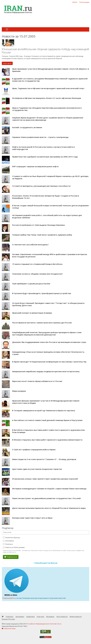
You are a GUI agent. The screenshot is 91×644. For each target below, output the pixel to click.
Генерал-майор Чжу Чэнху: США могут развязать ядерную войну (42, 235)
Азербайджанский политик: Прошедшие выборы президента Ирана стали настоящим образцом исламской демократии (47, 334)
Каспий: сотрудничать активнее (27, 127)
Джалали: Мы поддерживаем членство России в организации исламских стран (49, 342)
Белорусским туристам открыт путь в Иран (32, 518)
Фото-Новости (62, 617)
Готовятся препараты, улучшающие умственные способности (41, 186)
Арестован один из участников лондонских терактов (37, 469)
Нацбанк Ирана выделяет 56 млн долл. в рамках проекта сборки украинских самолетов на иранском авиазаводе (48, 119)
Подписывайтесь (9, 598)
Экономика (8, 541)
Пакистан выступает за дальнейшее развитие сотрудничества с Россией (46, 498)
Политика (8, 544)
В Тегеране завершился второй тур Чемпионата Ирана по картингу (44, 410)
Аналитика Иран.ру (11, 537)
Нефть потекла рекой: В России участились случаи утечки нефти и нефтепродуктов (43, 148)
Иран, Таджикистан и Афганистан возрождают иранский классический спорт (48, 88)
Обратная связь (9, 629)
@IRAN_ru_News (11, 595)
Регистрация (84, 2)
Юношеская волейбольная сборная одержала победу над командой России (45, 51)
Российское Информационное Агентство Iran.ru (44, 624)
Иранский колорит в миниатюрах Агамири (32, 313)
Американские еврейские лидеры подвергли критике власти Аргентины (46, 371)
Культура (40, 617)
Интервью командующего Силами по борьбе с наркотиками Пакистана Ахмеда (49, 489)
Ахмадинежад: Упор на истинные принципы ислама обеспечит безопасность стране (48, 353)
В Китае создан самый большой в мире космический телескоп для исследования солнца (50, 207)
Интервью (50, 617)
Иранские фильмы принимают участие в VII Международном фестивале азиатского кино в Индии (46, 402)
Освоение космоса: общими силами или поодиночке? (37, 274)
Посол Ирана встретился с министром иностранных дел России (42, 323)
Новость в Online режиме (14, 547)
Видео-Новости (76, 617)
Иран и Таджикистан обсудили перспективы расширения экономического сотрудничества (47, 109)
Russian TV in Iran (8, 619)
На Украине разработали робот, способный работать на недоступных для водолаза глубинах (47, 216)
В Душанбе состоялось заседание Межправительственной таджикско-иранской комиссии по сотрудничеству (50, 80)
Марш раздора (19, 391)
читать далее (7, 63)
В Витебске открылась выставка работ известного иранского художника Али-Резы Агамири (49, 431)
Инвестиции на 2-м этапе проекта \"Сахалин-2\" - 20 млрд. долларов (44, 459)
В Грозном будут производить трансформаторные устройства (42, 293)
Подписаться (11, 557)
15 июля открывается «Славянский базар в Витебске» (37, 264)
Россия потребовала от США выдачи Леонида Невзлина (38, 225)
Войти (75, 2)
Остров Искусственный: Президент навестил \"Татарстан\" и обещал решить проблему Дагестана (48, 304)
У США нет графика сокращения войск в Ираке (34, 449)
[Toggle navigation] (7, 29)
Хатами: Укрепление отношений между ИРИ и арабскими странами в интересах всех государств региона (50, 255)
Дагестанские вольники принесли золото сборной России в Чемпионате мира (49, 508)
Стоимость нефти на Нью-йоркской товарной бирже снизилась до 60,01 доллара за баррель (50, 177)
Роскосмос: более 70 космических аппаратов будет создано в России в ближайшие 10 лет (46, 197)
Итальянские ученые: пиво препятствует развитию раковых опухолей (45, 479)
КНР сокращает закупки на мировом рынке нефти (35, 166)
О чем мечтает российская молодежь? (30, 245)
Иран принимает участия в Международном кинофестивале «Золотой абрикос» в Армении (51, 70)
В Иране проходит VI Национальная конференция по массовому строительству (49, 362)
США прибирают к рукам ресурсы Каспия (31, 284)
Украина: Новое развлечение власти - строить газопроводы (40, 137)
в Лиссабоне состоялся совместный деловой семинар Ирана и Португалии (47, 420)
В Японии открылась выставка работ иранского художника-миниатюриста (47, 440)
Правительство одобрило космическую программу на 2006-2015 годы (45, 157)
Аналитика (30, 617)
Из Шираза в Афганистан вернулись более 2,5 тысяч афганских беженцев (47, 98)
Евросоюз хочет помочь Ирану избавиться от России (37, 381)
